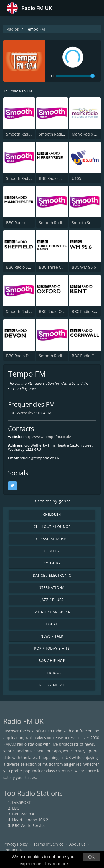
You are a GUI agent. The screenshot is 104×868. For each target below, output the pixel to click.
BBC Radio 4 (23, 814)
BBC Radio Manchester (27, 223)
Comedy (52, 551)
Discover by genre (52, 501)
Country (52, 563)
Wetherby (25, 413)
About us (77, 844)
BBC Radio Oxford (55, 311)
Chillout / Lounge (52, 527)
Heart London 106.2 (30, 820)
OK (91, 857)
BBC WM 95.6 (84, 267)
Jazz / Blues (52, 600)
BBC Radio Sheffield (24, 267)
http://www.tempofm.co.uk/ (48, 437)
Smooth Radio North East (62, 356)
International (52, 588)
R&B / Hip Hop (52, 661)
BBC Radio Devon (22, 356)
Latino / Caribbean (52, 612)
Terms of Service (49, 844)
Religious (52, 673)
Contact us (13, 850)
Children (52, 515)
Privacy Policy (15, 844)
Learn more (57, 864)
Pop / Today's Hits (52, 648)
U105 (77, 178)
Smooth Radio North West (30, 178)
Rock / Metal (52, 685)
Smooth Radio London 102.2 (32, 134)
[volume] (75, 76)
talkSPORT (21, 802)
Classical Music (52, 539)
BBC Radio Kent (86, 311)
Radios (13, 29)
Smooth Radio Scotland (60, 134)
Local (52, 624)
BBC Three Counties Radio (62, 267)
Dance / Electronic (52, 575)
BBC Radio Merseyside (59, 178)
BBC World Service (29, 826)
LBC (16, 808)
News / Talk (52, 636)
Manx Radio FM (86, 134)
